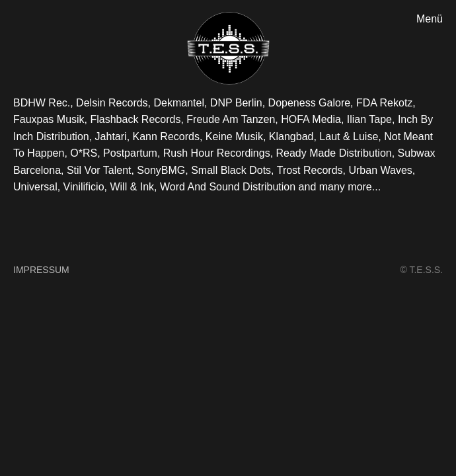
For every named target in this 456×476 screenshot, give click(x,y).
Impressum (41, 270)
